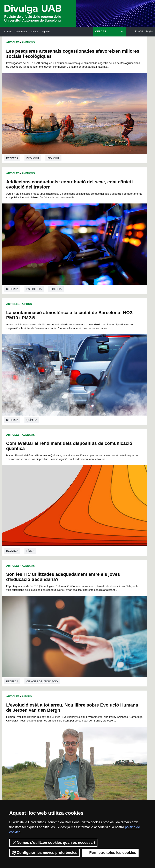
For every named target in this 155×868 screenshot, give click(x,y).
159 (71, 613)
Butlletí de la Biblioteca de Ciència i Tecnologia (47, 670)
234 (57, 638)
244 (54, 643)
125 (64, 602)
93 (80, 590)
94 (86, 590)
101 (50, 594)
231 (112, 635)
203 (71, 627)
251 (102, 643)
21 (69, 572)
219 (105, 631)
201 (57, 627)
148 (71, 609)
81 (91, 587)
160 (77, 613)
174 (98, 616)
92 (75, 590)
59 (48, 583)
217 (91, 631)
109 (105, 594)
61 (59, 583)
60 (53, 583)
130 (98, 602)
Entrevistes (21, 31)
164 (105, 613)
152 (98, 609)
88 (53, 590)
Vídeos (35, 31)
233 (50, 638)
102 (57, 594)
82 (96, 587)
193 (77, 624)
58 (43, 583)
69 (102, 583)
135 (57, 605)
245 (61, 643)
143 (112, 605)
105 (77, 594)
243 (47, 643)
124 (57, 602)
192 (71, 624)
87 (48, 590)
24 (86, 572)
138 (77, 605)
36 (75, 576)
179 (57, 620)
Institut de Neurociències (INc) (137, 667)
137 (71, 605)
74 (53, 587)
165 (112, 613)
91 (69, 590)
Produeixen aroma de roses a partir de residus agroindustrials (113, 371)
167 (50, 616)
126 (71, 602)
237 (77, 638)
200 (50, 627)
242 (112, 638)
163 (98, 613)
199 (43, 627)
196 (98, 624)
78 (75, 587)
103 (64, 594)
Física (106, 232)
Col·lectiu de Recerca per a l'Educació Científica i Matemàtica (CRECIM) (106, 703)
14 (106, 568)
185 (98, 620)
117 (84, 598)
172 (84, 616)
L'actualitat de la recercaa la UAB (16, 690)
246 (68, 643)
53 (91, 579)
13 (101, 568)
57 (112, 579)
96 (96, 590)
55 (102, 579)
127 (77, 602)
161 (84, 613)
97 (102, 590)
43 (112, 576)
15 (111, 568)
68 (96, 583)
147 (64, 609)
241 (105, 638)
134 (50, 605)
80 (85, 587)
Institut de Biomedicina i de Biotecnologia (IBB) (137, 728)
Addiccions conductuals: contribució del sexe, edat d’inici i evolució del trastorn (112, 56)
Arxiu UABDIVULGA (16, 667)
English (149, 31)
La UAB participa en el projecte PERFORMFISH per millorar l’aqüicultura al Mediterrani (112, 475)
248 (81, 643)
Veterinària (35, 545)
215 (77, 631)
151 (91, 609)
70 (107, 583)
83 (101, 587)
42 (107, 576)
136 (64, 605)
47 (59, 579)
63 (69, 583)
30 (43, 576)
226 (77, 635)
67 (91, 583)
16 (43, 572)
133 (43, 605)
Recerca (12, 130)
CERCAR (101, 31)
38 (86, 576)
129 (91, 602)
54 (96, 579)
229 (98, 635)
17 (48, 572)
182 (77, 620)
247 (75, 643)
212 (57, 631)
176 (112, 616)
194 (84, 624)
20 (64, 572)
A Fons (27, 144)
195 (91, 624)
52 (86, 579)
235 (64, 638)
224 (64, 635)
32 (53, 576)
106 (84, 594)
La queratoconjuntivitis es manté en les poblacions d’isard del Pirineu (34, 468)
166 (43, 616)
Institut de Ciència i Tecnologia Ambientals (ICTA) (136, 695)
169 (64, 616)
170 (71, 616)
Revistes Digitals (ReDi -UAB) (46, 695)
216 (84, 631)
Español (139, 31)
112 (50, 598)
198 (112, 624)
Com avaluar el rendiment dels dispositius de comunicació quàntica (109, 158)
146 (57, 609)
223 (57, 635)
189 (50, 624)
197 (105, 624)
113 (57, 598)
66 (86, 583)
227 (84, 635)
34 (64, 576)
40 (96, 576)
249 (88, 643)
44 (43, 579)
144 (43, 609)
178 (50, 620)
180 (64, 620)
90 (64, 590)
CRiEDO (103, 728)
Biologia (53, 130)
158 (64, 613)
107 (91, 594)
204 (77, 627)
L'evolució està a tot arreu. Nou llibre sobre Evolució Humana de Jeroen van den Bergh (111, 263)
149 (77, 609)
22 (75, 572)
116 (77, 598)
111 (43, 598)
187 (112, 620)
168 (57, 616)
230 (105, 635)
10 (84, 568)
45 (48, 579)
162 (91, 613)
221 (43, 635)
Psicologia (110, 130)
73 (48, 587)
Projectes (109, 551)
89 (59, 590)
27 (102, 572)
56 (107, 579)
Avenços (28, 42)
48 (64, 579)
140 (91, 605)
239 (91, 638)
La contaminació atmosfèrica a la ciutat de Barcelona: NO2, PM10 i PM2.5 (38, 158)
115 (71, 598)
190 (57, 624)
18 (53, 572)
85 (112, 587)
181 (71, 620)
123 (50, 602)
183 (84, 620)
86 (43, 590)
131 (105, 602)
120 (105, 598)
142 (105, 605)
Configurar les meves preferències (45, 853)
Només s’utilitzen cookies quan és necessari (53, 843)
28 (107, 572)
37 (80, 576)
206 (91, 627)
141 (98, 605)
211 (50, 631)
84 (107, 587)
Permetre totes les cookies (110, 853)
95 (91, 590)
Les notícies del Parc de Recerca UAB (16, 716)
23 (80, 572)
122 (43, 602)
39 (91, 576)
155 (43, 613)
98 (107, 590)
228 (91, 635)
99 (112, 590)
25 (91, 572)
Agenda (46, 31)
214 (71, 631)
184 (91, 620)
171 (77, 616)
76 (64, 587)
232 (43, 638)
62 (64, 583)
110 (112, 594)
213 (64, 631)
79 (80, 587)
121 (112, 598)
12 (95, 568)
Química (32, 232)
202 (64, 627)
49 (69, 579)
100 (43, 594)
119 (98, 598)
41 (102, 576)
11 (90, 568)
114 (64, 598)
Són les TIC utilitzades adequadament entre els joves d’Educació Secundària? (32, 263)
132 (112, 602)
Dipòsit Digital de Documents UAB (76, 698)
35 (69, 576)
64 (75, 583)
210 (43, 631)
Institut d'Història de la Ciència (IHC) (106, 670)
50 (75, 579)
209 (112, 627)
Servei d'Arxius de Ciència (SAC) (76, 670)
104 (71, 594)
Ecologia (33, 130)
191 (64, 624)
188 (43, 624)
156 (50, 613)
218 (98, 631)
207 (98, 627)
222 (50, 635)
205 (84, 627)
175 (105, 616)
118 (91, 598)
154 (112, 609)
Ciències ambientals (116, 342)
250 (95, 643)
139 (84, 605)
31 (48, 576)
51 (80, 579)
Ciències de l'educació (42, 339)
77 (69, 587)
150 (84, 609)
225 (71, 635)
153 (105, 609)
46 (53, 579)
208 (105, 627)
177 (43, 620)
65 (80, 583)
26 (96, 572)
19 (59, 572)
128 (84, 602)
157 (57, 613)
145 (50, 609)
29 (112, 572)
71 (112, 583)
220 (112, 631)
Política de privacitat (106, 795)
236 (71, 638)
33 (59, 576)
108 (98, 594)
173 (91, 616)
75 (58, 587)
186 (105, 620)
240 (98, 638)
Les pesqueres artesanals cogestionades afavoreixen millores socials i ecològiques (38, 56)
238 (84, 638)
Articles (8, 31)
